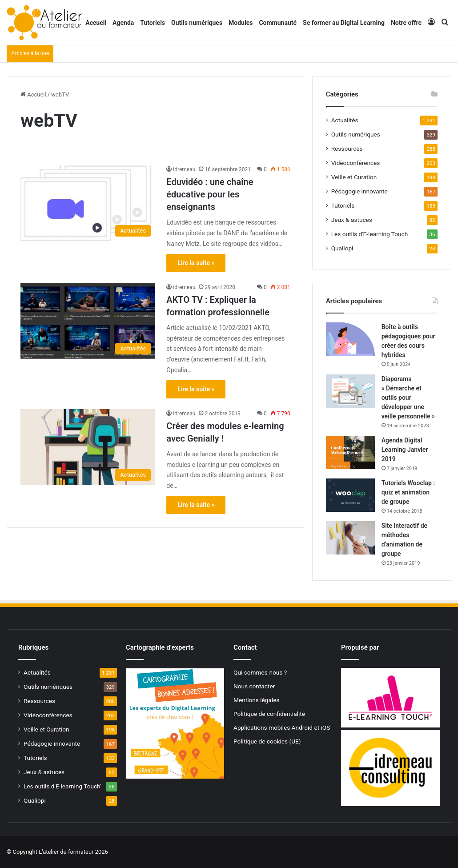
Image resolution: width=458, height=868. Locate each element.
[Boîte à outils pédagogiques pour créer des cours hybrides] (350, 339)
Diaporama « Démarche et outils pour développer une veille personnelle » (408, 398)
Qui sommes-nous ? (260, 672)
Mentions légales (256, 700)
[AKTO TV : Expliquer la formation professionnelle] (88, 321)
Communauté (278, 23)
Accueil (96, 23)
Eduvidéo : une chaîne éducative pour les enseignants (210, 194)
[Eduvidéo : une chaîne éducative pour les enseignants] (88, 203)
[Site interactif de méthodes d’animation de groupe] (350, 538)
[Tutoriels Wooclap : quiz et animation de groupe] (350, 495)
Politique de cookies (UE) (267, 741)
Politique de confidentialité (269, 714)
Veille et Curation (354, 177)
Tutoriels (153, 23)
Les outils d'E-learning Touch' (370, 234)
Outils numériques (197, 23)
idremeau (184, 169)
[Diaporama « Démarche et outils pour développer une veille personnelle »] (350, 391)
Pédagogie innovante (360, 191)
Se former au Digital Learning (344, 23)
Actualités (345, 120)
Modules (241, 23)
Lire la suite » (196, 263)
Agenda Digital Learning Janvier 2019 (405, 450)
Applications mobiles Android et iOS (282, 727)
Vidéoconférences (356, 163)
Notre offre (406, 23)
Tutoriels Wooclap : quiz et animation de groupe (408, 492)
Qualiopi (342, 248)
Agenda (123, 23)
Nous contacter (254, 686)
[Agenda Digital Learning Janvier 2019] (350, 452)
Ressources (347, 149)
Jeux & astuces (352, 220)
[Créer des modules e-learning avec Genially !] (88, 447)
